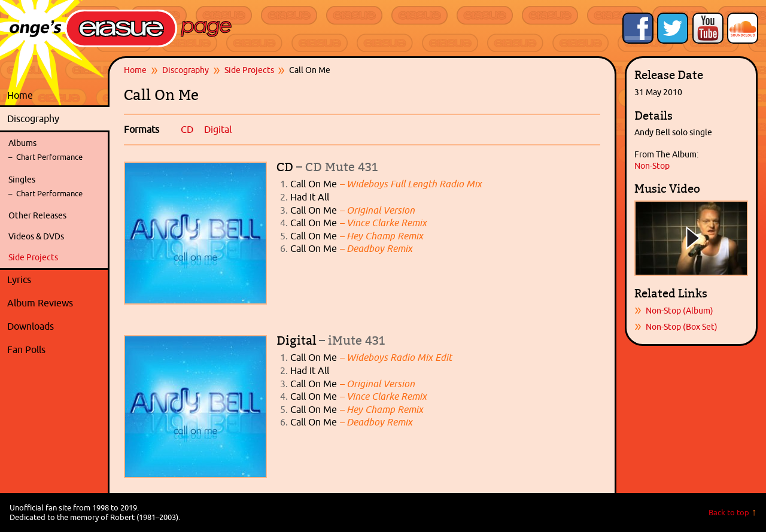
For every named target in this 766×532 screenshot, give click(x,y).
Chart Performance (49, 157)
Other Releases (37, 215)
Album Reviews (40, 303)
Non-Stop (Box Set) (682, 327)
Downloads (55, 327)
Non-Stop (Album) (680, 311)
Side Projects (33, 257)
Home (20, 95)
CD (187, 129)
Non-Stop (652, 166)
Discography (55, 119)
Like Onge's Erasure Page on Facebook (638, 28)
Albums (22, 143)
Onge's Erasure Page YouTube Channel (708, 28)
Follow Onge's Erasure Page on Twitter (673, 28)
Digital (218, 129)
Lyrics (55, 280)
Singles (22, 180)
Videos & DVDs (36, 236)
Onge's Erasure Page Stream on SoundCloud (743, 28)
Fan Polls (55, 350)
